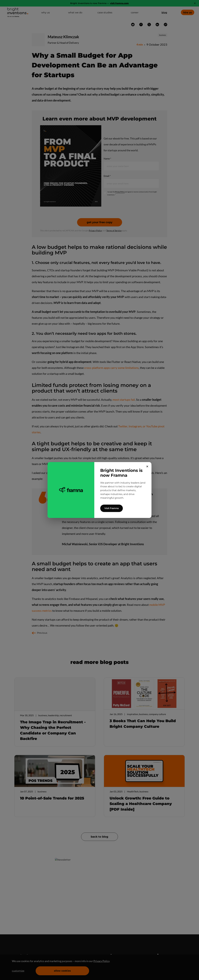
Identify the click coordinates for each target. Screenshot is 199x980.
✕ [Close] (147, 467)
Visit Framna (112, 508)
